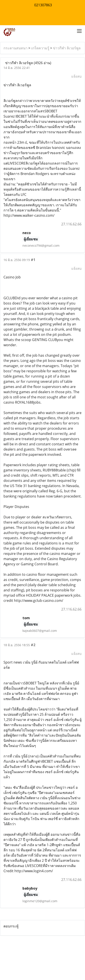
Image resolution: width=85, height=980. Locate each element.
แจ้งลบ (76, 76)
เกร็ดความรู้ (40, 48)
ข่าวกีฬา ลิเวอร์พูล (67, 48)
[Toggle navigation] (79, 31)
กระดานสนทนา (15, 48)
